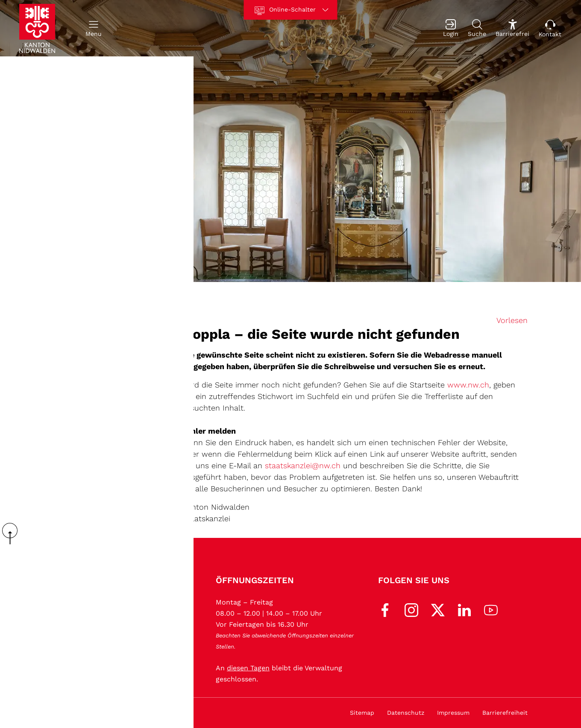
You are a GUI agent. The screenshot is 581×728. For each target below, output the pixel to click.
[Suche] (477, 28)
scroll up (13, 534)
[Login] (451, 28)
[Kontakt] (550, 28)
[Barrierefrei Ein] (512, 28)
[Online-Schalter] (291, 10)
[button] (94, 28)
